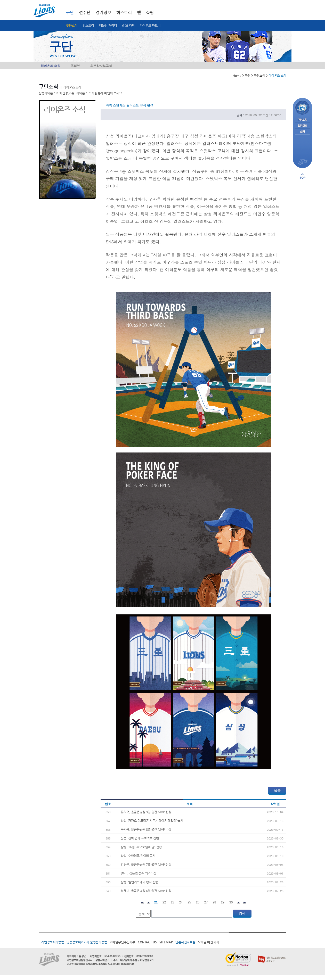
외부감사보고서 (101, 66)
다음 (238, 903)
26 (198, 902)
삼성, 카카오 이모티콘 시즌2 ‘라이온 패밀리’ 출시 (152, 821)
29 (223, 902)
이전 (148, 903)
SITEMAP (166, 942)
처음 (143, 903)
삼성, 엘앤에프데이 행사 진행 (139, 882)
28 (214, 902)
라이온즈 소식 (51, 66)
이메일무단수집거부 (122, 942)
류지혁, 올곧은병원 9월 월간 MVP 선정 (146, 812)
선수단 (85, 13)
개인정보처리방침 (53, 942)
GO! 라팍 (128, 26)
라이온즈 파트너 (150, 26)
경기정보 (103, 13)
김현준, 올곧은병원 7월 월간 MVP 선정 (146, 864)
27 (206, 902)
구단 (70, 13)
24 (181, 902)
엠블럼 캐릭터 (108, 26)
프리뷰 (75, 66)
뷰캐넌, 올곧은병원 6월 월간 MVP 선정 (146, 891)
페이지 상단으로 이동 (303, 176)
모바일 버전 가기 (209, 942)
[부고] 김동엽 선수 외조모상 (139, 873)
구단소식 (72, 26)
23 (172, 902)
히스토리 (88, 26)
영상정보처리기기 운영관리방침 (87, 942)
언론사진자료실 (185, 942)
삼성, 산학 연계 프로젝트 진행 (140, 838)
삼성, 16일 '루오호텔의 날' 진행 (141, 847)
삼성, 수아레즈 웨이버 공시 (138, 856)
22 (164, 902)
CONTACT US (147, 942)
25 (189, 902)
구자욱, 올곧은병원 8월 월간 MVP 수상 (146, 829)
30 (231, 902)
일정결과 (302, 126)
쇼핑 (150, 13)
